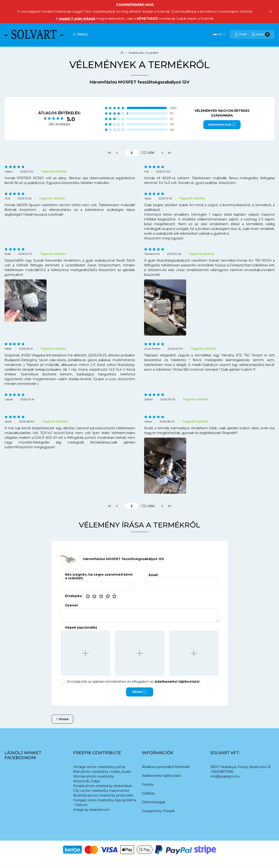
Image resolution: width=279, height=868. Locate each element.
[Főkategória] (122, 53)
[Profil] (241, 34)
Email (153, 575)
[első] (110, 153)
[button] (80, 34)
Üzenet (72, 605)
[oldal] (131, 153)
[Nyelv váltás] (219, 34)
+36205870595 (222, 772)
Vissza (62, 719)
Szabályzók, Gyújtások (143, 53)
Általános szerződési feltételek (166, 767)
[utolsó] (169, 153)
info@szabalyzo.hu (225, 776)
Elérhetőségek (154, 802)
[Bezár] (271, 12)
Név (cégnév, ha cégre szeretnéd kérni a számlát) (99, 577)
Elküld (139, 692)
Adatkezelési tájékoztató (161, 776)
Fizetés (148, 785)
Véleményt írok (222, 125)
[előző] (117, 153)
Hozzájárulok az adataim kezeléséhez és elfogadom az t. (134, 682)
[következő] (162, 153)
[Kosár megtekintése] (261, 34)
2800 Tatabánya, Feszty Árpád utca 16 (240, 767)
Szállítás (148, 793)
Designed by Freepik (158, 811)
